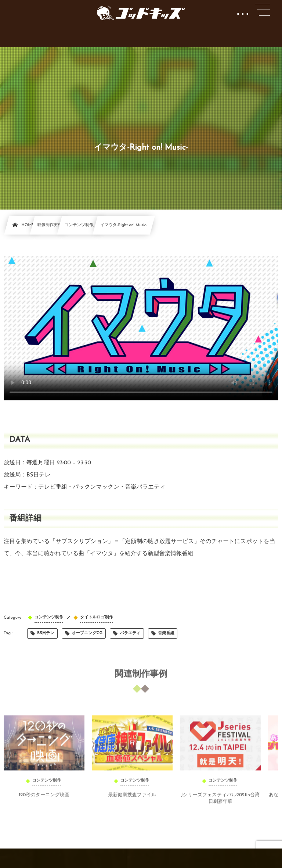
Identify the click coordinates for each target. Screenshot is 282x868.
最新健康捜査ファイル (132, 798)
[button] (263, 10)
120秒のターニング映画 (44, 798)
